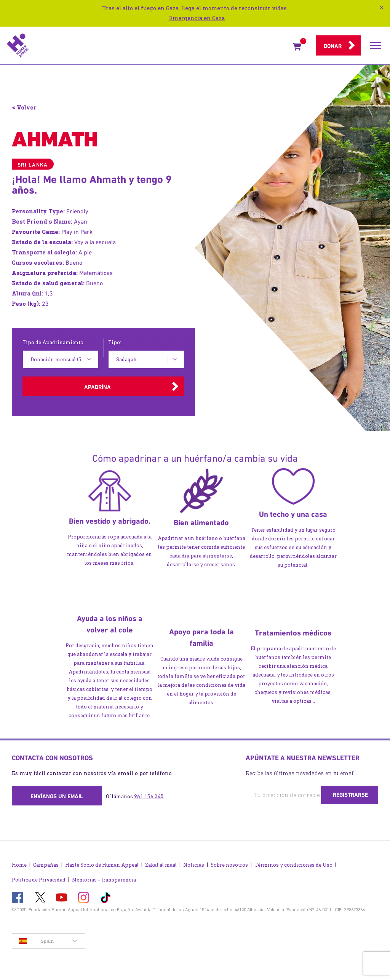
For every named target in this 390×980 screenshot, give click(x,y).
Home (19, 865)
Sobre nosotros (229, 865)
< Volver (24, 107)
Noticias (194, 865)
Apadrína (97, 387)
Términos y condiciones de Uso (293, 865)
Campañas (46, 865)
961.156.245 (149, 797)
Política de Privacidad (39, 880)
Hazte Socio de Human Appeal (102, 865)
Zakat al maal (161, 865)
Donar (333, 46)
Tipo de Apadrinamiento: (54, 342)
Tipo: (115, 342)
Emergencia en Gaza (197, 18)
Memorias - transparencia (104, 880)
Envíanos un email (57, 796)
